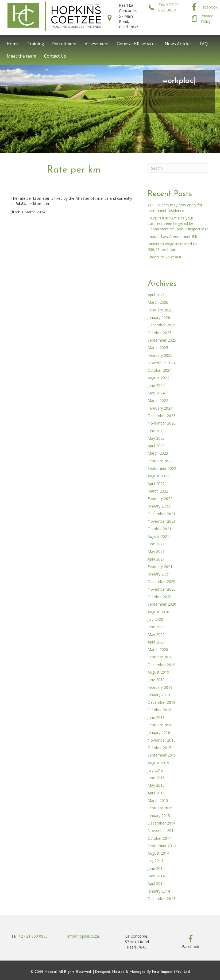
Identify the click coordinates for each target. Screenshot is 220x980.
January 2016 (159, 732)
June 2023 (156, 431)
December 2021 (161, 514)
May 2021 (156, 551)
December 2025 (161, 325)
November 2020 (162, 589)
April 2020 (156, 642)
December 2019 (161, 665)
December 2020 (161, 581)
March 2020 (158, 649)
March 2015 (158, 800)
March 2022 (158, 491)
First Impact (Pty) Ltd (171, 972)
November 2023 (162, 423)
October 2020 (159, 597)
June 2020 (156, 627)
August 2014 (158, 853)
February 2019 (160, 687)
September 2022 (162, 468)
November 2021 (162, 521)
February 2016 (160, 725)
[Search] (178, 168)
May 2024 (156, 393)
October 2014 (159, 838)
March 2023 (158, 453)
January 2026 (159, 317)
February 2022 (160, 499)
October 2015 (159, 748)
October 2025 (159, 333)
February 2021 (160, 567)
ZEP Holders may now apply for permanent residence (175, 208)
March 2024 (158, 400)
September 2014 (162, 846)
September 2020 (162, 604)
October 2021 (159, 529)
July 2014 (155, 861)
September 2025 (162, 340)
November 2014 (162, 831)
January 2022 (159, 506)
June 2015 (156, 778)
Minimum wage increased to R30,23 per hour (172, 247)
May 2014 (156, 876)
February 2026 (160, 310)
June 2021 (156, 544)
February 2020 (160, 657)
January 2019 (159, 695)
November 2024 (162, 363)
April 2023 (156, 446)
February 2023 (160, 461)
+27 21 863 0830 (33, 936)
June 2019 (156, 680)
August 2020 (158, 612)
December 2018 (161, 702)
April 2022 (156, 484)
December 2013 (161, 899)
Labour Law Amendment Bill (172, 236)
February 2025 (160, 355)
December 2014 (161, 823)
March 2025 (158, 348)
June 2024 (156, 385)
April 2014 (156, 883)
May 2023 (156, 438)
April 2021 (156, 559)
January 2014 (159, 891)
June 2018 (156, 717)
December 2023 (161, 416)
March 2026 (158, 302)
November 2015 (162, 740)
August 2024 (158, 378)
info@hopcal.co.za (83, 936)
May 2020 (156, 635)
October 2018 (159, 710)
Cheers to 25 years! (164, 257)
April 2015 (156, 793)
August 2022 (158, 476)
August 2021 (158, 536)
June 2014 (156, 868)
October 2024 (159, 370)
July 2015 (155, 770)
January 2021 (159, 574)
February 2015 (160, 808)
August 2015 (158, 763)
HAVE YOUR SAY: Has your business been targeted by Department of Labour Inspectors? (178, 223)
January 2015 (159, 816)
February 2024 (160, 408)
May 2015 (156, 785)
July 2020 (155, 619)
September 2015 (162, 755)
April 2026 (156, 295)
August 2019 (158, 672)
